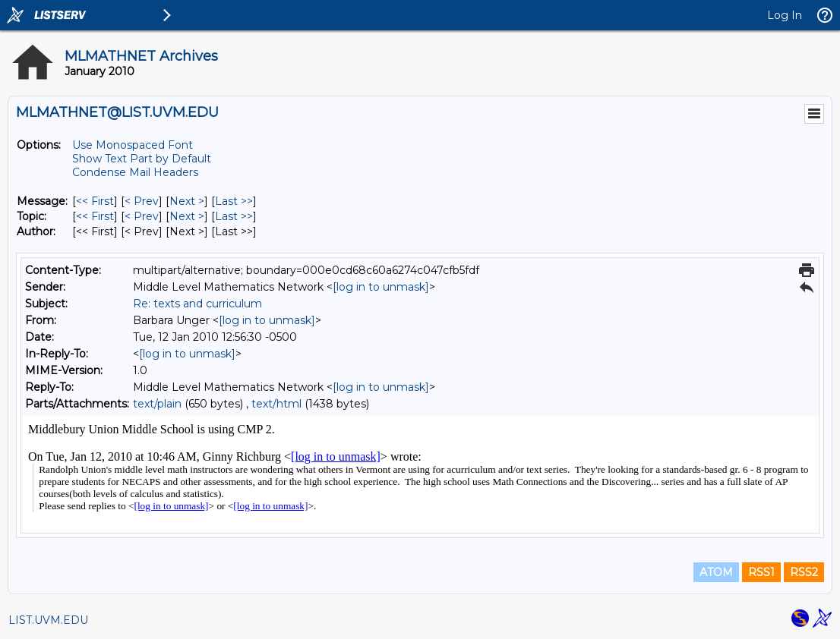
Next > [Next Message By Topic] (187, 216)
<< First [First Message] (95, 201)
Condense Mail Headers (135, 172)
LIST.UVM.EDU (48, 620)
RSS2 (804, 572)
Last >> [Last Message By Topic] (234, 216)
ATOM (716, 572)
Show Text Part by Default (142, 159)
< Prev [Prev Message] (142, 201)
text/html (276, 404)
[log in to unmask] (381, 287)
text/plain (157, 404)
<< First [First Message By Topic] (95, 216)
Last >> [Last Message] (234, 201)
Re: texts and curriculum (197, 304)
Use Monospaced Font (133, 145)
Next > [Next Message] (187, 201)
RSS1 (761, 572)
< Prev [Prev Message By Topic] (142, 216)
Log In (785, 15)
